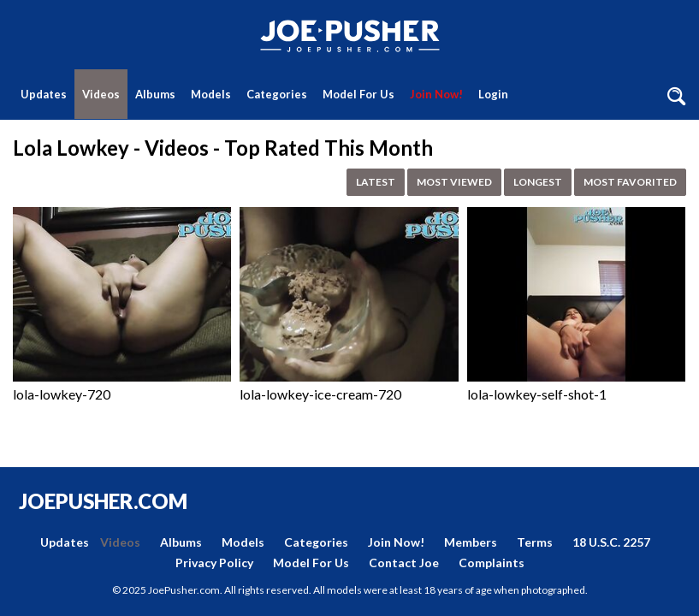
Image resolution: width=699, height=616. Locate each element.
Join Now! (436, 94)
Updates (44, 94)
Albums (155, 94)
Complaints (492, 563)
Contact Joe (404, 563)
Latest (376, 182)
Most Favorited (630, 182)
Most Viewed (454, 182)
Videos (101, 94)
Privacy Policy (214, 563)
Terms (535, 542)
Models (211, 94)
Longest (538, 182)
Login (493, 94)
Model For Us (358, 94)
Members (471, 542)
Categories (277, 94)
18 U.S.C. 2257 (611, 542)
